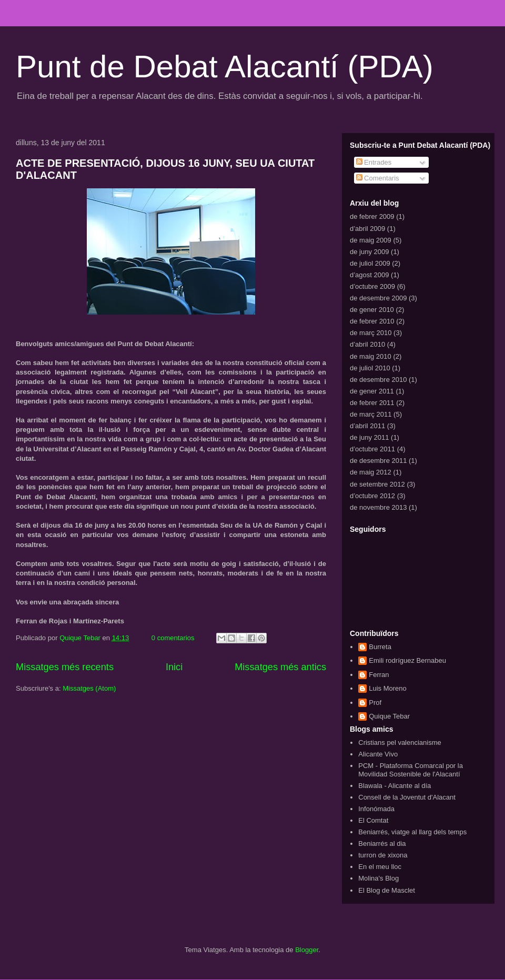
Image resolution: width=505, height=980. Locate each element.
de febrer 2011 (372, 403)
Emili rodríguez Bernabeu (407, 660)
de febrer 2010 (372, 321)
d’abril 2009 (367, 229)
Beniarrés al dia (382, 843)
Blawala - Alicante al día (395, 786)
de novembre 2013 (378, 507)
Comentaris (378, 178)
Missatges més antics (280, 667)
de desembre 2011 (378, 461)
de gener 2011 (372, 391)
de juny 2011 (369, 437)
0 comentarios (173, 638)
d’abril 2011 (367, 426)
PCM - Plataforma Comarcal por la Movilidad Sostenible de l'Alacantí (411, 770)
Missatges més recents (65, 667)
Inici (174, 667)
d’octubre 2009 (372, 286)
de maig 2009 (371, 240)
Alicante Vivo (378, 754)
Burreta (380, 647)
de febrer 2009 (372, 216)
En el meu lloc (380, 867)
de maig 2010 (371, 356)
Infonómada (376, 809)
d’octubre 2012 (372, 496)
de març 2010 (371, 333)
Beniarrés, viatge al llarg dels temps (412, 832)
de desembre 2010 (378, 380)
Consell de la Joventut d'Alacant (407, 797)
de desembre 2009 (378, 298)
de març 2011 (371, 414)
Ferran (379, 675)
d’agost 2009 (369, 275)
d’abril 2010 (367, 344)
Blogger (307, 950)
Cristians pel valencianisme (400, 742)
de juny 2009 (369, 252)
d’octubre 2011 (372, 449)
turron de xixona (383, 855)
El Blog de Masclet (387, 890)
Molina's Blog (378, 878)
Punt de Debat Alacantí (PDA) (225, 67)
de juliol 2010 (370, 368)
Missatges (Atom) (89, 688)
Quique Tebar (81, 638)
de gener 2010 (372, 310)
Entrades (374, 162)
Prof (375, 703)
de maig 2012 (371, 472)
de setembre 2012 (377, 484)
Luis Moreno (388, 688)
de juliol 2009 (370, 263)
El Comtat (373, 820)
